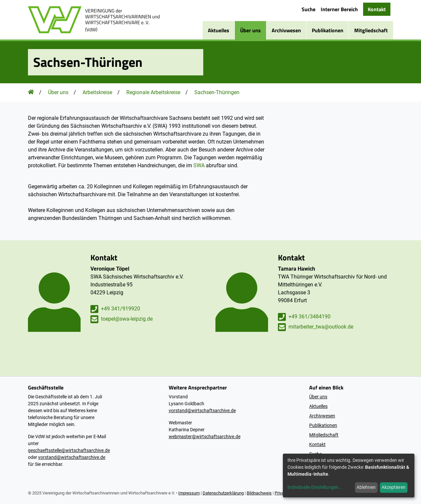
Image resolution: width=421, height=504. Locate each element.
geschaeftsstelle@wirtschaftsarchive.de (69, 450)
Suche (309, 9)
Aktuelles (219, 30)
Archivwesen (286, 30)
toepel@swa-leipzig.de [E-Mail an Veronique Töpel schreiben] (122, 319)
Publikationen (328, 30)
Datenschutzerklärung (223, 493)
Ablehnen (366, 487)
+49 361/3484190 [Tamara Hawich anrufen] (304, 317)
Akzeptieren (394, 487)
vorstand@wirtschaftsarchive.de (72, 457)
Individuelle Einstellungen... (315, 487)
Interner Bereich (339, 9)
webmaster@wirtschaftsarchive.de (205, 437)
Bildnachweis (259, 493)
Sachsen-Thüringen (217, 92)
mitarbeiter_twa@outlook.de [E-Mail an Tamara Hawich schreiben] (316, 327)
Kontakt (377, 9)
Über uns (250, 30)
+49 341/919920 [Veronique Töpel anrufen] (115, 309)
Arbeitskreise (97, 92)
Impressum (189, 493)
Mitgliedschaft (371, 30)
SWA (199, 165)
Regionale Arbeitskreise (153, 92)
